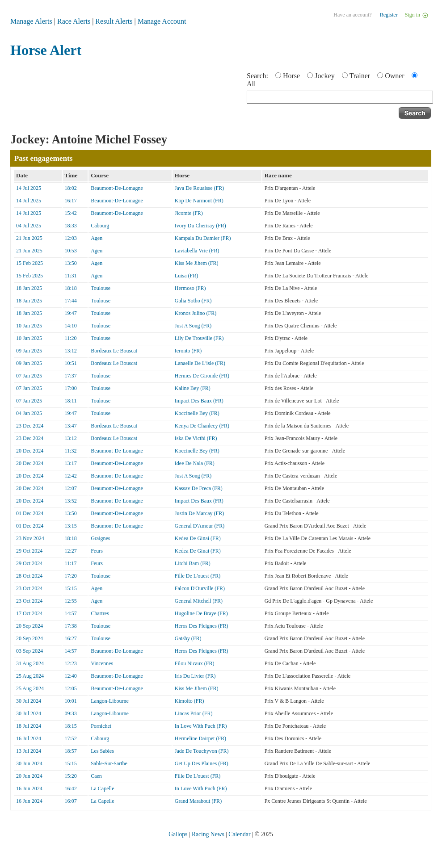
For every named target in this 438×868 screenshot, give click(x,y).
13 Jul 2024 (29, 751)
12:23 (71, 663)
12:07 (71, 488)
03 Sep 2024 (29, 651)
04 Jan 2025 (29, 413)
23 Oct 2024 (29, 588)
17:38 (71, 626)
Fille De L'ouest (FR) (198, 576)
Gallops (178, 834)
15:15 (71, 588)
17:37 (71, 376)
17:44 (71, 301)
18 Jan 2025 (29, 288)
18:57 (71, 751)
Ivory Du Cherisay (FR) (200, 226)
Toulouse (101, 288)
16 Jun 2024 (29, 788)
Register (389, 15)
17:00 (71, 388)
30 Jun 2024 (29, 763)
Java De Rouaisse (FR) (199, 188)
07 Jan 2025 (29, 376)
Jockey (324, 76)
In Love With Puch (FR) (201, 726)
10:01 (71, 701)
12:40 (71, 676)
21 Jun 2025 (29, 238)
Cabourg (100, 226)
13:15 (71, 526)
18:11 (71, 401)
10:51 (71, 363)
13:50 (71, 263)
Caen (96, 776)
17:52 (71, 738)
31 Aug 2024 (30, 663)
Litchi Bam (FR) (193, 563)
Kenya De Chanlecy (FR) (202, 426)
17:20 (71, 576)
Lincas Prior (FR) (194, 713)
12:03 (71, 238)
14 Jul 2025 (29, 188)
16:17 (71, 201)
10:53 (71, 251)
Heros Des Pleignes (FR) (202, 626)
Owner (395, 76)
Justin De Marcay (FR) (199, 513)
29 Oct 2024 (29, 551)
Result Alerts (114, 21)
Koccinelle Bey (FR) (197, 413)
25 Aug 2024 (30, 676)
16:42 (71, 788)
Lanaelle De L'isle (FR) (200, 363)
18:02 (71, 188)
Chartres (100, 613)
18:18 (71, 288)
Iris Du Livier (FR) (195, 676)
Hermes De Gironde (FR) (202, 376)
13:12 (71, 351)
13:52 (71, 501)
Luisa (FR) (186, 276)
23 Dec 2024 (30, 426)
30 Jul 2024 (29, 701)
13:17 (71, 463)
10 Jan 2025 (29, 326)
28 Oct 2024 (29, 576)
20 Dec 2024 (30, 451)
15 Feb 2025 (29, 263)
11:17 (71, 563)
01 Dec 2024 (30, 513)
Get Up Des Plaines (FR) (202, 763)
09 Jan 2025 (29, 351)
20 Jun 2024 (29, 776)
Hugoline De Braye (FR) (201, 613)
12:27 (71, 551)
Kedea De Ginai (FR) (198, 538)
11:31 (71, 276)
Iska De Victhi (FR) (196, 438)
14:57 (71, 613)
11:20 (71, 338)
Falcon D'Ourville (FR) (200, 588)
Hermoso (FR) (190, 288)
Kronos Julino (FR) (196, 313)
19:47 (71, 313)
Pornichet (101, 726)
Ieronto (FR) (188, 351)
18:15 (71, 726)
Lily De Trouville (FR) (199, 338)
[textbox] (340, 97)
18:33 (71, 226)
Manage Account (162, 21)
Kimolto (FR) (190, 701)
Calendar (239, 834)
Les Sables (102, 751)
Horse (291, 76)
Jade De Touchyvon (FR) (202, 751)
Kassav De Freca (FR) (199, 488)
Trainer (360, 76)
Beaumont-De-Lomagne (117, 188)
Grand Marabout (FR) (198, 801)
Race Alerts (74, 21)
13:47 (71, 426)
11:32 (71, 451)
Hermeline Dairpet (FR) (200, 738)
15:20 (71, 776)
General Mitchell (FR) (199, 601)
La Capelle (102, 788)
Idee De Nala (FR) (195, 463)
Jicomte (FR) (189, 213)
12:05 (71, 688)
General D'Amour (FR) (200, 526)
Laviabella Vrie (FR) (197, 251)
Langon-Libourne (110, 701)
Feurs (97, 551)
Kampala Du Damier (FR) (203, 238)
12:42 (71, 476)
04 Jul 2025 (29, 226)
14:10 (71, 326)
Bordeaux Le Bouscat (114, 351)
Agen (97, 238)
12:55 (71, 601)
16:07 (71, 801)
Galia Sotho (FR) (193, 301)
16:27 (71, 638)
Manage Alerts (31, 21)
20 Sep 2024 (29, 626)
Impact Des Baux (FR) (199, 401)
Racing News (208, 834)
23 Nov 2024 (30, 538)
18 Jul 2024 (29, 726)
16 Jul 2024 (29, 738)
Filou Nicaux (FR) (195, 663)
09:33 (71, 713)
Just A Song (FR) (193, 326)
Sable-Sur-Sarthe (109, 763)
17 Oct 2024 (29, 613)
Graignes (100, 538)
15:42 (71, 213)
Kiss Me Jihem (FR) (197, 263)
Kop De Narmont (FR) (199, 201)
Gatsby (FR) (188, 638)
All (251, 84)
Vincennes (102, 663)
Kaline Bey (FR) (193, 388)
